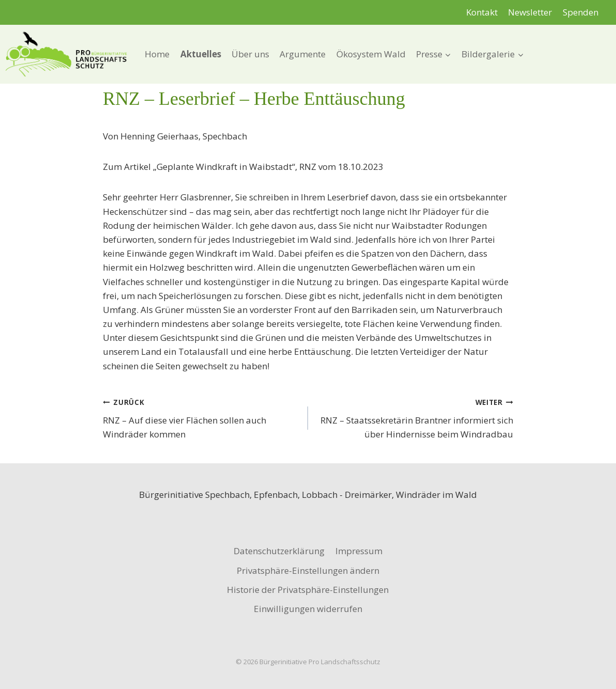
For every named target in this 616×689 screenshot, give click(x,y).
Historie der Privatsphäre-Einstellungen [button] (308, 590)
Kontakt (482, 12)
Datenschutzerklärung (279, 551)
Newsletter (530, 12)
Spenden (581, 12)
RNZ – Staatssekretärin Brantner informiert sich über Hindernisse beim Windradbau (415, 417)
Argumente (303, 54)
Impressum (359, 551)
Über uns (250, 54)
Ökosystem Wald (371, 54)
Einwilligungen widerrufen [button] (308, 609)
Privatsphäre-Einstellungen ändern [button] (308, 570)
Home (157, 54)
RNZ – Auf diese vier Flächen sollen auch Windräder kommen (201, 417)
